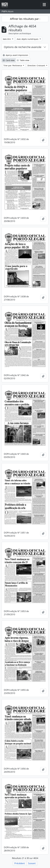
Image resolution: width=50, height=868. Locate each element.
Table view (23, 60)
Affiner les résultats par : (25, 19)
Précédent (20, 863)
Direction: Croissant (37, 65)
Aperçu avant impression (15, 55)
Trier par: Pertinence (13, 65)
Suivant (32, 863)
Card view (9, 60)
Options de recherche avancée (23, 47)
